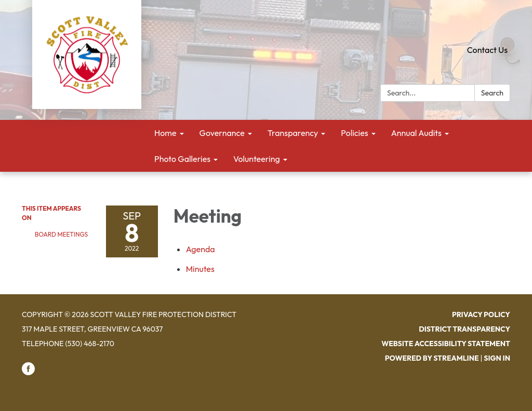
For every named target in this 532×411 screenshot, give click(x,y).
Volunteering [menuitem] (257, 159)
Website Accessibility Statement (446, 344)
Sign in (497, 358)
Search (492, 93)
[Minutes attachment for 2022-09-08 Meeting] (200, 269)
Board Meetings (61, 234)
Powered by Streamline (432, 358)
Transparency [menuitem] (293, 133)
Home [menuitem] (165, 133)
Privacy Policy (481, 314)
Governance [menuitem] (222, 133)
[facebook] (28, 373)
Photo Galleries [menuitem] (182, 159)
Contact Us (487, 50)
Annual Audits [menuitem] (416, 133)
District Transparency (464, 329)
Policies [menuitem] (354, 133)
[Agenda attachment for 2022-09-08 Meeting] (201, 249)
